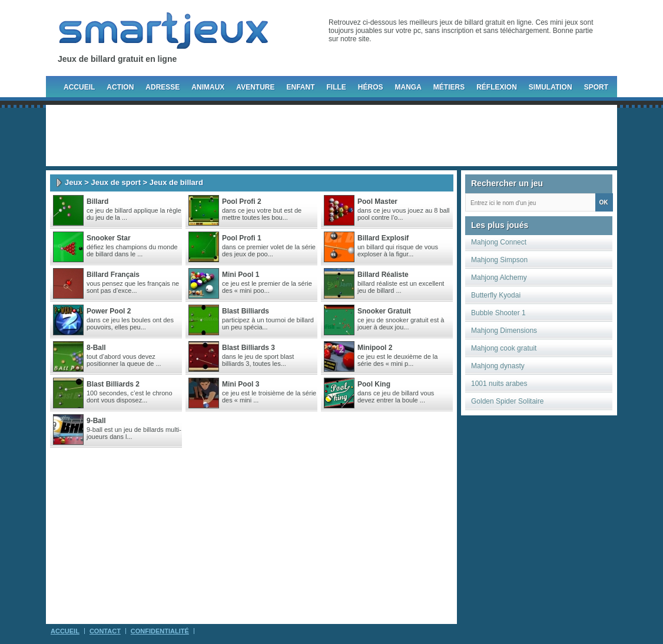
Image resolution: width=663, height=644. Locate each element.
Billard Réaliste (383, 275)
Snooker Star (109, 238)
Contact (105, 631)
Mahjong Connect (499, 242)
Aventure (255, 87)
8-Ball (96, 348)
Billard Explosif (383, 238)
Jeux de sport (116, 182)
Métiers (449, 87)
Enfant (300, 87)
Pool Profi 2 (242, 202)
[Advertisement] (331, 136)
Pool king (374, 384)
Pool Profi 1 (242, 238)
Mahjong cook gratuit (504, 348)
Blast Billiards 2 (113, 384)
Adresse (163, 87)
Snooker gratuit (384, 311)
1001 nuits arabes (499, 384)
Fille (336, 87)
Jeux (74, 182)
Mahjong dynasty (498, 366)
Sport (596, 87)
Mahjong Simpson (499, 260)
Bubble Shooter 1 (498, 313)
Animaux (208, 87)
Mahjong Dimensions (504, 331)
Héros (371, 87)
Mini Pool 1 (241, 275)
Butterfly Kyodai (496, 295)
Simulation (551, 87)
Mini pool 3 (241, 384)
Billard (97, 202)
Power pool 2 (109, 311)
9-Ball (96, 421)
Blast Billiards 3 (248, 348)
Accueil (79, 87)
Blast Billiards (246, 311)
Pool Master (377, 202)
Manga (408, 87)
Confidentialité (160, 631)
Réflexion (497, 87)
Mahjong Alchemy (499, 278)
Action (120, 87)
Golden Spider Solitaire (507, 401)
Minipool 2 (375, 348)
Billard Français (113, 275)
